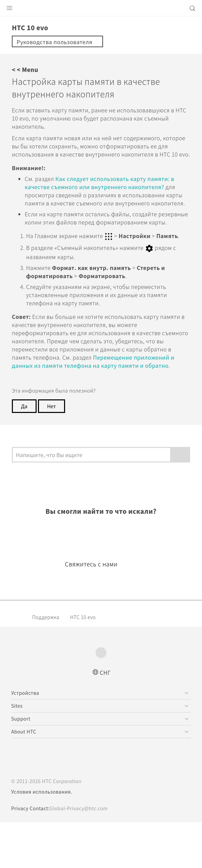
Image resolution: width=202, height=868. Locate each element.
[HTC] (101, 8)
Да (24, 446)
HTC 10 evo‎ (88, 663)
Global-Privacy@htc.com (84, 854)
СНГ (105, 718)
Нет (53, 446)
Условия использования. (43, 837)
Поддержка (48, 663)
